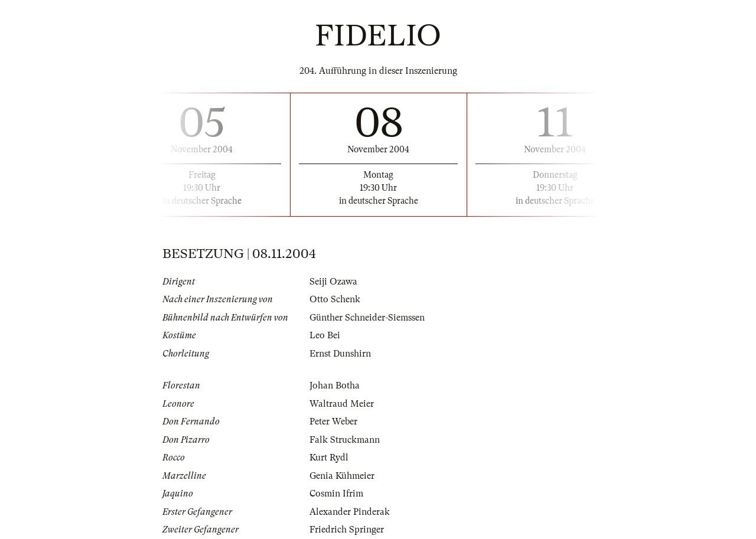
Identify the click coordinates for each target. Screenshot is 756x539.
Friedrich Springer (347, 530)
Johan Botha (335, 386)
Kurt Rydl (329, 458)
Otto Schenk (335, 299)
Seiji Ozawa (333, 282)
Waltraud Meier (342, 404)
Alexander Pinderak (350, 512)
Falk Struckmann (345, 440)
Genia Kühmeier (342, 476)
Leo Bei (325, 335)
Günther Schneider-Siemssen (367, 318)
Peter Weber (333, 422)
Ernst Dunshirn (340, 354)
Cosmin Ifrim (336, 494)
